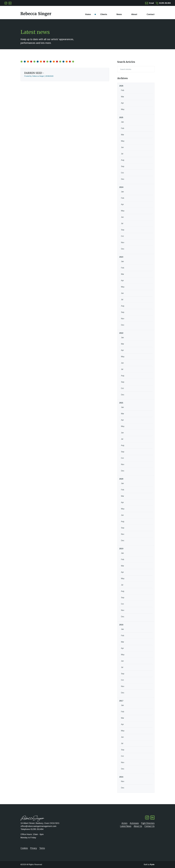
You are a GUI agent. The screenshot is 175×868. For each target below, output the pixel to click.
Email (151, 3)
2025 (121, 117)
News (119, 14)
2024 (121, 187)
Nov (123, 242)
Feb (123, 90)
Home (88, 14)
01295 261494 (165, 3)
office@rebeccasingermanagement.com (38, 826)
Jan (122, 122)
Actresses (134, 823)
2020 (121, 479)
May (123, 109)
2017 (121, 701)
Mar (122, 97)
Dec (123, 179)
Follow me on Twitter (6, 3)
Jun (122, 147)
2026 (121, 86)
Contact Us (149, 826)
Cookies (24, 848)
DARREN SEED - (34, 73)
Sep (123, 166)
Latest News (126, 826)
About (134, 14)
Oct (122, 173)
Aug (123, 160)
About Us (138, 826)
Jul (122, 154)
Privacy (34, 848)
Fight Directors (148, 823)
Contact (151, 14)
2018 (121, 625)
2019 (121, 549)
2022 (121, 333)
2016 (121, 777)
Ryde (152, 864)
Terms (42, 848)
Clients (104, 14)
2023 (121, 257)
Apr (122, 103)
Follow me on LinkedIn (10, 3)
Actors (124, 823)
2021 (121, 403)
